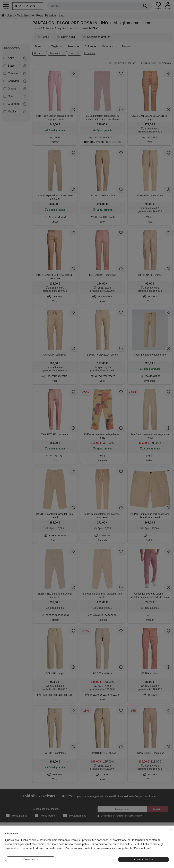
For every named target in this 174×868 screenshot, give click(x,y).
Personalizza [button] (31, 859)
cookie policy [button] (81, 844)
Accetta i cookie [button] (143, 859)
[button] (171, 829)
